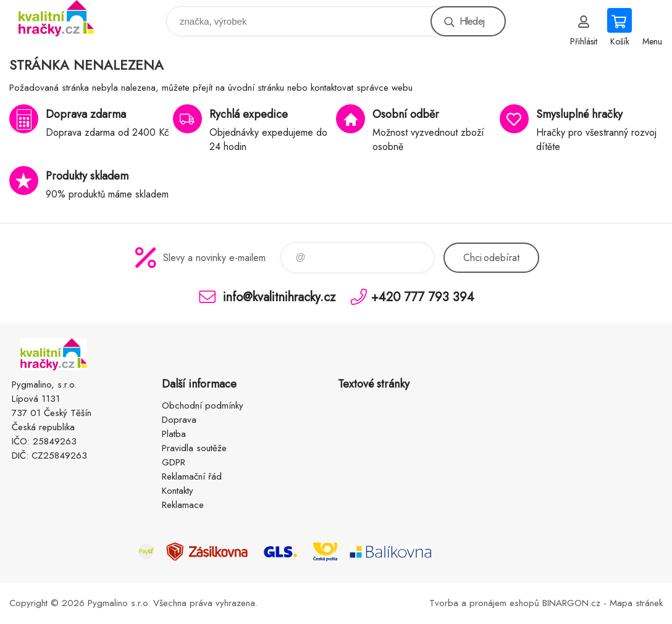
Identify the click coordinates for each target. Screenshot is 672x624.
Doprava (179, 420)
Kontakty (178, 491)
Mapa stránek (636, 603)
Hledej (472, 21)
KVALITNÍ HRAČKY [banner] (64, 18)
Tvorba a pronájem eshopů (484, 603)
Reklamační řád (192, 476)
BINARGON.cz (571, 603)
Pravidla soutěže (194, 448)
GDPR (174, 462)
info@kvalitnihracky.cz (279, 297)
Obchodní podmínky (203, 406)
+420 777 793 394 (423, 297)
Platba (174, 434)
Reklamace (183, 505)
